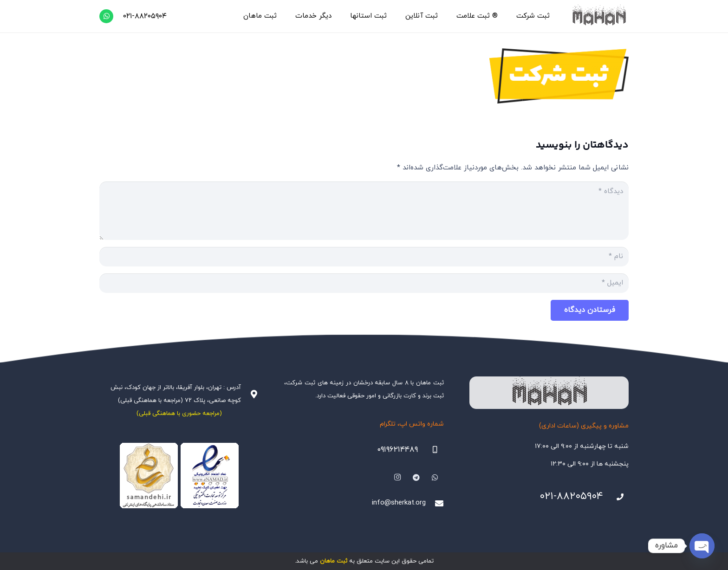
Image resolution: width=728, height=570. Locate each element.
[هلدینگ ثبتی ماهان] (599, 16)
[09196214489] (431, 450)
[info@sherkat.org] (435, 503)
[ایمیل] (364, 283)
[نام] (364, 257)
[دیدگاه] (364, 211)
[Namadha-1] (179, 476)
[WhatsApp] (106, 16)
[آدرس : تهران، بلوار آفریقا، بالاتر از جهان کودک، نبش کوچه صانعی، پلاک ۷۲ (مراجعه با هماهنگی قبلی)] (250, 394)
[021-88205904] (616, 497)
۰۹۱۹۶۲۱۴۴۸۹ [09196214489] (397, 450)
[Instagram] (397, 478)
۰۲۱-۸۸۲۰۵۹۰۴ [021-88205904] (571, 496)
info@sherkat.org (399, 503)
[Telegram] (416, 478)
